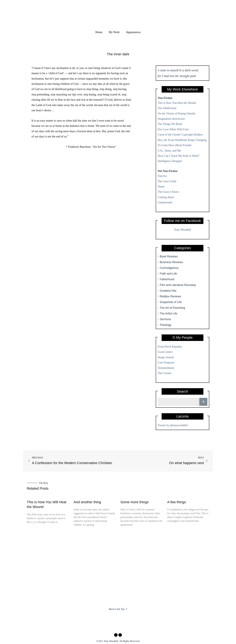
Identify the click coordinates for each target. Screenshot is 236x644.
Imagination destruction (171, 119)
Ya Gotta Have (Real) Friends (175, 145)
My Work (114, 32)
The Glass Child (167, 181)
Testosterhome (166, 368)
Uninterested (165, 202)
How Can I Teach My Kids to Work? (179, 156)
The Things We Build (170, 124)
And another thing (87, 502)
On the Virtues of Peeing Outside (176, 113)
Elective (162, 176)
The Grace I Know (168, 192)
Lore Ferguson (166, 362)
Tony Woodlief (182, 230)
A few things (177, 502)
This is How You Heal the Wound (177, 103)
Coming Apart (166, 197)
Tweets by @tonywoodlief (173, 425)
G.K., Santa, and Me (169, 151)
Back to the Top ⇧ (118, 609)
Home (99, 32)
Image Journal (166, 357)
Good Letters (165, 352)
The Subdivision (167, 108)
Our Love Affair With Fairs (173, 129)
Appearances (133, 32)
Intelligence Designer (170, 161)
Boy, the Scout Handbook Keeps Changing (182, 140)
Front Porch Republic (170, 347)
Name (161, 187)
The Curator (165, 373)
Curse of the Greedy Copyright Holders (180, 135)
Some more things (135, 502)
